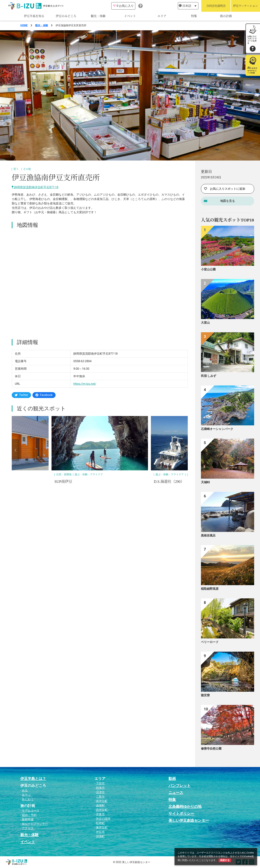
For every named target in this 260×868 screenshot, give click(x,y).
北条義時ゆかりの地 (185, 806)
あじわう (28, 799)
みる (25, 790)
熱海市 (100, 788)
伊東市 (100, 814)
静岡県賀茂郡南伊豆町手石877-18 (35, 187)
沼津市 (100, 792)
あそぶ (26, 795)
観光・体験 (98, 16)
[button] (15, 450)
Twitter (21, 395)
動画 (172, 779)
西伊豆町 (102, 810)
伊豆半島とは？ (33, 779)
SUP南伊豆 (63, 482)
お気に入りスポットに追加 (225, 189)
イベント (130, 16)
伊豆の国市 (103, 819)
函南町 (100, 805)
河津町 (100, 836)
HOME (24, 25)
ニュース (176, 793)
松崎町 (100, 823)
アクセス (28, 828)
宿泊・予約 (29, 815)
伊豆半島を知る (34, 16)
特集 (194, 16)
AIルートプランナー (35, 824)
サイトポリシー (181, 813)
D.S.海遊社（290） (169, 482)
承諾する (225, 860)
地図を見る (228, 201)
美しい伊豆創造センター (189, 820)
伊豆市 (100, 832)
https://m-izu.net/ (85, 384)
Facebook (44, 395)
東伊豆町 (102, 828)
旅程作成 (28, 819)
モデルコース (31, 811)
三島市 (100, 797)
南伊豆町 (102, 801)
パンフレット (180, 786)
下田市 (100, 783)
